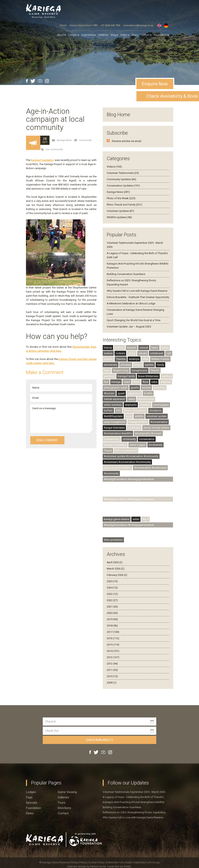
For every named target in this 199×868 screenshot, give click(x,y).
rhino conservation (126, 451)
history (108, 348)
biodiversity (156, 445)
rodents (120, 353)
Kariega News (64, 140)
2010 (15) (112, 676)
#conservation (159, 422)
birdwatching (112, 439)
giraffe (135, 388)
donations (156, 411)
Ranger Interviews (114, 428)
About (61, 35)
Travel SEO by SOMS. (119, 866)
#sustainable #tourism (148, 433)
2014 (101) (113, 651)
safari (136, 519)
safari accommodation (117, 468)
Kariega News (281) (118, 192)
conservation (147, 439)
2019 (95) (112, 619)
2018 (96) (112, 626)
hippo (155, 348)
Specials (32, 803)
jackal (132, 353)
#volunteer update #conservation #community (131, 456)
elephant (166, 382)
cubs (154, 382)
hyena (165, 348)
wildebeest (157, 353)
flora (145, 382)
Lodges (31, 792)
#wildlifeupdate (113, 416)
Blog (114, 35)
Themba (121, 359)
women (146, 388)
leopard (132, 348)
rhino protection (113, 540)
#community (111, 473)
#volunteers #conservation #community (127, 462)
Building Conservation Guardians (126, 274)
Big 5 (146, 519)
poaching (160, 388)
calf (169, 353)
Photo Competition (135, 411)
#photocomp (146, 399)
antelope (134, 359)
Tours (135, 35)
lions (129, 416)
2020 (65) (112, 613)
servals (143, 353)
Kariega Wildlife (138, 422)
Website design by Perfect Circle (87, 866)
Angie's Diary (121, 370)
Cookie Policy (96, 862)
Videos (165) (114, 167)
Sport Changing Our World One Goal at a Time (134, 320)
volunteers (134, 428)
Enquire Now (155, 84)
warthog (167, 376)
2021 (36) (112, 607)
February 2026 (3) (117, 575)
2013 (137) (113, 657)
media (138, 365)
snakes (108, 353)
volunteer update (157, 416)
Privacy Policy (79, 862)
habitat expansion (114, 399)
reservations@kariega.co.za (138, 25)
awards (108, 359)
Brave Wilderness (148, 376)
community (85, 140)
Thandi (108, 451)
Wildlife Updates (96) (119, 217)
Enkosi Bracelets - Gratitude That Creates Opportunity (138, 297)
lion (106, 382)
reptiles (149, 365)
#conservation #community (150, 468)
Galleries (103, 35)
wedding (109, 376)
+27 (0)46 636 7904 (110, 25)
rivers (127, 382)
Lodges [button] (74, 35)
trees (107, 370)
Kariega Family (126, 376)
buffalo (108, 411)
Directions (64, 808)
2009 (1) (112, 683)
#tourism (109, 393)
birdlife (148, 393)
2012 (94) (112, 664)
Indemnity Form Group (147, 862)
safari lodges (138, 445)
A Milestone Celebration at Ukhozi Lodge (131, 303)
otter (145, 359)
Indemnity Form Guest (119, 862)
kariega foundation (115, 445)
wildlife (139, 416)
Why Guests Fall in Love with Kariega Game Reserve (137, 291)
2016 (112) (113, 638)
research (145, 405)
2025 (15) (112, 581)
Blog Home (118, 115)
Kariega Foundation (42, 160)
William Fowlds (160, 359)
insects (119, 348)
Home (63, 25)
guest (121, 393)
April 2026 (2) (115, 562)
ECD (118, 411)
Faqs (29, 797)
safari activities (113, 405)
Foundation (161, 35)
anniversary (111, 365)
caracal (144, 348)
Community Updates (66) (121, 179)
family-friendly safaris (156, 428)
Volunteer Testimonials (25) (123, 173)
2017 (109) (113, 632)
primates (126, 365)
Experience (89, 35)
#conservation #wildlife (118, 433)
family (160, 365)
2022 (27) (112, 600)
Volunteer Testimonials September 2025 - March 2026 (134, 792)
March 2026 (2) (116, 569)
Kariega (116, 382)
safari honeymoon (115, 422)
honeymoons (139, 370)
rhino (136, 382)
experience (134, 393)
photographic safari (116, 388)
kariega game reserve (117, 519)
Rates (125, 35)
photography (161, 405)
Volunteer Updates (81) (120, 211)
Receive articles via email (126, 141)
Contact (146, 35)
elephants (131, 405)
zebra (132, 399)
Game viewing (67, 792)
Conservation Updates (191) (123, 186)
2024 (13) (112, 588)
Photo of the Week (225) (121, 198)
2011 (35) (112, 670)
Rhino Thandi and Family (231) (124, 205)
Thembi (155, 370)
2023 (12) (112, 594)
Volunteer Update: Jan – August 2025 (129, 327)
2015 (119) (113, 645)
